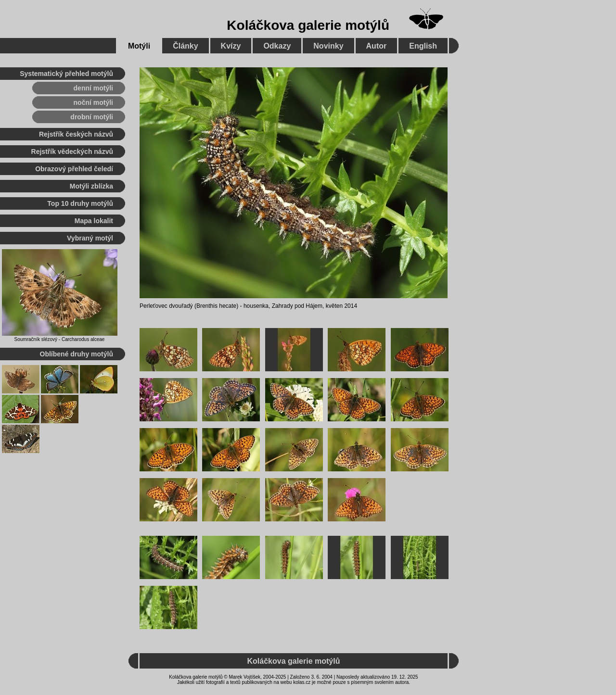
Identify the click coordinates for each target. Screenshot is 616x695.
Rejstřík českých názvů (76, 134)
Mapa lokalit (94, 221)
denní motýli (93, 88)
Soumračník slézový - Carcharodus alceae (60, 339)
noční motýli (93, 102)
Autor (377, 46)
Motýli (139, 46)
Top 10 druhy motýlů (80, 203)
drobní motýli (92, 117)
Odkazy (277, 46)
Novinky (328, 46)
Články (185, 46)
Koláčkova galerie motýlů (308, 25)
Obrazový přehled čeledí (74, 169)
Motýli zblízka (91, 186)
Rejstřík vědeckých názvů (72, 152)
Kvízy (231, 46)
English (423, 46)
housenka (256, 306)
